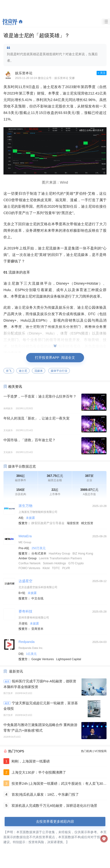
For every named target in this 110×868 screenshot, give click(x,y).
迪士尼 (23, 371)
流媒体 (39, 371)
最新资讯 (16, 671)
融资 (7, 681)
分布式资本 (39, 554)
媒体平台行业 (59, 371)
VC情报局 (100, 751)
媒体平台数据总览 (22, 466)
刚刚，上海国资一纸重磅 (31, 761)
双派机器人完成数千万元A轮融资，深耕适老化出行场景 (54, 806)
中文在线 (37, 598)
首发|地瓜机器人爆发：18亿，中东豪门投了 (45, 794)
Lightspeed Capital (69, 659)
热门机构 (87, 751)
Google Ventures (43, 659)
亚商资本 (37, 629)
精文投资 (87, 523)
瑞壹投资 (73, 523)
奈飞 (9, 371)
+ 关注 (102, 73)
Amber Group (28, 558)
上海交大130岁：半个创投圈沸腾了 (39, 772)
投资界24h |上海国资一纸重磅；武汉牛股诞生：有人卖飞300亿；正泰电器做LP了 (58, 784)
